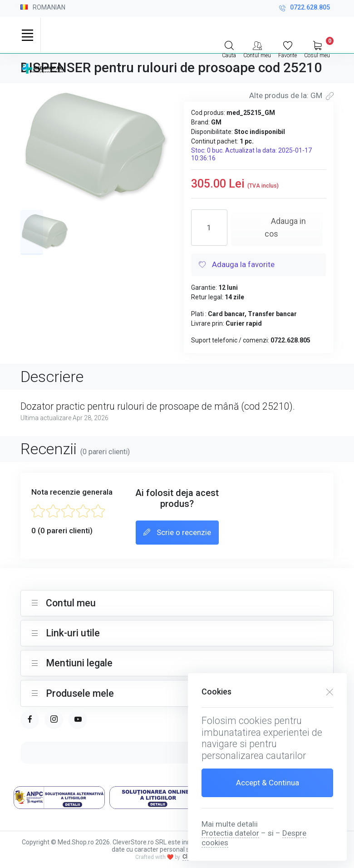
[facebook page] (30, 720)
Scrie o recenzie (177, 533)
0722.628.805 (305, 8)
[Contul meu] (257, 49)
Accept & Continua (268, 783)
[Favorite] (288, 49)
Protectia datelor (230, 833)
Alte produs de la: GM (291, 95)
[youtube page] (78, 720)
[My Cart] (317, 49)
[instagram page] (54, 720)
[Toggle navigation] (27, 35)
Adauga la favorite (237, 265)
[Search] (229, 49)
